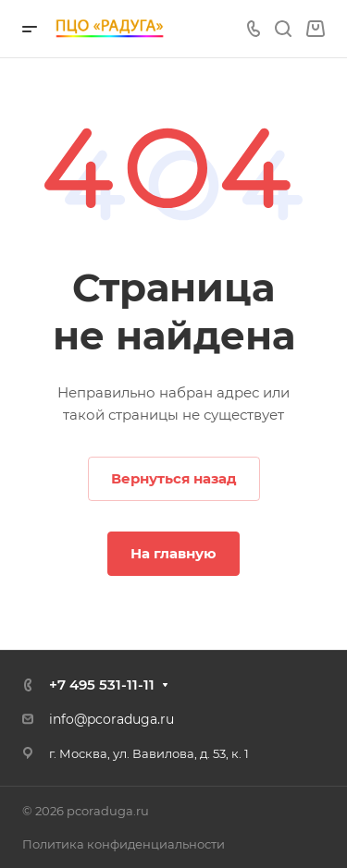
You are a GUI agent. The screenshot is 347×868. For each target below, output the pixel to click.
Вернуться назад (174, 478)
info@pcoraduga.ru (112, 719)
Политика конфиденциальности (124, 844)
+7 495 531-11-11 (102, 685)
